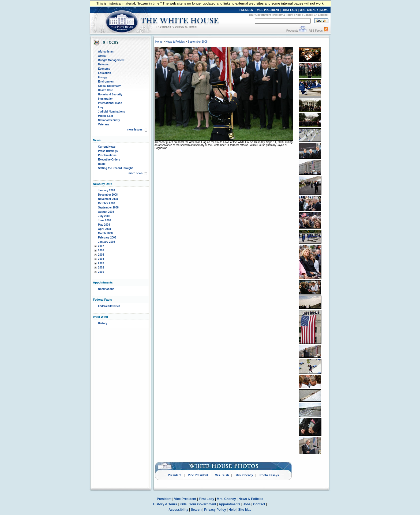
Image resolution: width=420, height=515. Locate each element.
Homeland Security (110, 94)
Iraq (100, 107)
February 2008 (107, 238)
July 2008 (104, 216)
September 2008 (108, 208)
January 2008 (106, 242)
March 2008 (105, 233)
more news (136, 173)
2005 (101, 255)
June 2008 (104, 220)
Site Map (245, 510)
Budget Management (111, 60)
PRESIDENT (247, 10)
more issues (135, 130)
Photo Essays (269, 475)
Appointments (230, 504)
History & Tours (283, 15)
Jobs (247, 504)
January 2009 (106, 190)
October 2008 (106, 203)
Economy (104, 69)
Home (159, 42)
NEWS (324, 10)
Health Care (106, 90)
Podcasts (292, 31)
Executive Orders (109, 160)
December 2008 (108, 195)
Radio (102, 164)
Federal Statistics (109, 306)
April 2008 (104, 229)
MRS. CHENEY (309, 10)
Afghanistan (106, 52)
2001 (101, 272)
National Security (109, 120)
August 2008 (106, 212)
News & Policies (175, 42)
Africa (102, 56)
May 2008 (104, 225)
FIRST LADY (289, 10)
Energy (103, 77)
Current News (107, 147)
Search (196, 510)
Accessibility (178, 510)
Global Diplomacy (109, 86)
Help (232, 510)
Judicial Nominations (112, 112)
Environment (106, 82)
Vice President (198, 475)
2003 (101, 263)
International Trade (110, 103)
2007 (101, 246)
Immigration (106, 99)
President (175, 475)
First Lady (206, 499)
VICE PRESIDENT (268, 10)
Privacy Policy (215, 510)
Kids (298, 15)
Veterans (104, 124)
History (103, 323)
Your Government (260, 15)
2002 (101, 268)
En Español (321, 15)
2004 (101, 259)
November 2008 (108, 199)
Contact (259, 504)
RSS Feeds (316, 31)
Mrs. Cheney (244, 475)
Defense (103, 64)
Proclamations (107, 155)
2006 (101, 250)
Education (104, 73)
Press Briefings (108, 151)
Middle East (106, 116)
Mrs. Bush (222, 475)
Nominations (106, 289)
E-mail (307, 15)
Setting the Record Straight (115, 168)
